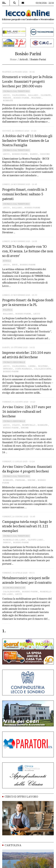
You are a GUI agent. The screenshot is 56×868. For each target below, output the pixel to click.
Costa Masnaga (23, 369)
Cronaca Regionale (14, 362)
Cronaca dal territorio (16, 91)
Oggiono (45, 154)
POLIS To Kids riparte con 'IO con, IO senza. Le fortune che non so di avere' (28, 251)
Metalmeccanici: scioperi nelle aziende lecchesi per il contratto (27, 580)
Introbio (8, 369)
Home (13, 59)
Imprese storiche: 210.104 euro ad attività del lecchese (27, 355)
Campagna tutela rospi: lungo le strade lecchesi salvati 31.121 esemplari (27, 526)
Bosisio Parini (21, 98)
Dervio (7, 542)
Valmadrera (19, 95)
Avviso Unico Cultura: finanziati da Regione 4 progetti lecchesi (27, 469)
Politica (8, 310)
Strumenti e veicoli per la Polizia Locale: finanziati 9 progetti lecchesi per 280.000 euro (27, 81)
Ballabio (33, 95)
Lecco (6, 95)
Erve (15, 265)
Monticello (29, 425)
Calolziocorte (43, 369)
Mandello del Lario (14, 540)
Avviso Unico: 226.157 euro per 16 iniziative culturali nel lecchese (27, 411)
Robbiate (8, 100)
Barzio (34, 154)
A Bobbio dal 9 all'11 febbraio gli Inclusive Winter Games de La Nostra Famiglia (27, 140)
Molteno (36, 98)
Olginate (46, 95)
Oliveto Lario (35, 540)
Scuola (7, 261)
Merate (7, 98)
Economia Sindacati (14, 588)
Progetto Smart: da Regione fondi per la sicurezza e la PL (28, 302)
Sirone (25, 428)
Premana (20, 480)
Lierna (32, 366)
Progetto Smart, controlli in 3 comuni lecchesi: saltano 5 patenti (25, 194)
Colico (16, 425)
